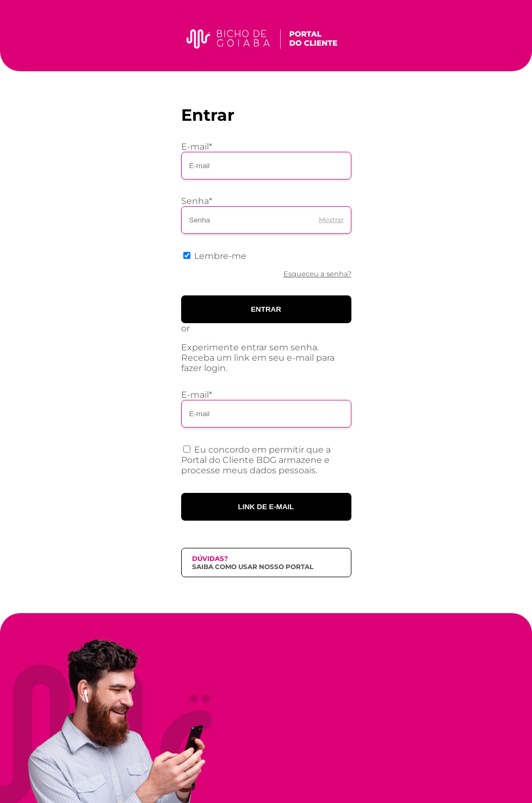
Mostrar (331, 220)
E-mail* (197, 147)
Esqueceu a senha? (317, 274)
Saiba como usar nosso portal (253, 567)
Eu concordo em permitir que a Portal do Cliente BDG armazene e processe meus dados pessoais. (256, 460)
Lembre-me (220, 256)
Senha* (197, 201)
